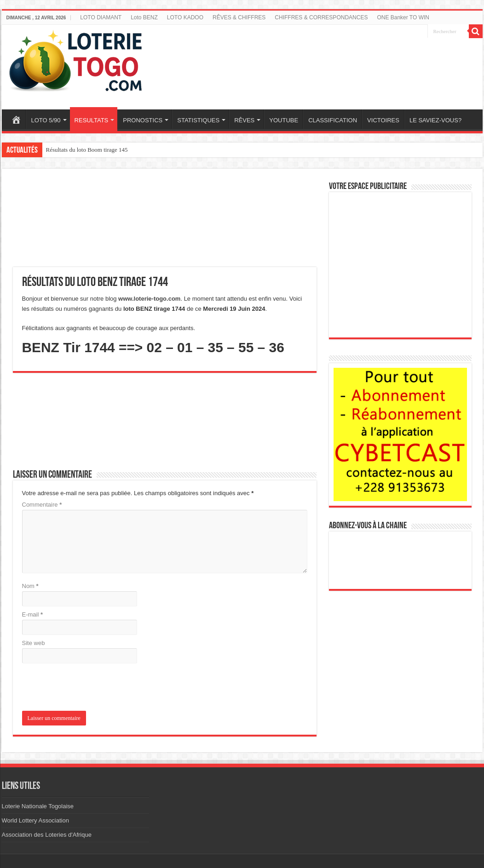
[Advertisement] (326, 61)
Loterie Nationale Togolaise (38, 806)
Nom (30, 586)
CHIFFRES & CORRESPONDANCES (321, 17)
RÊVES (244, 120)
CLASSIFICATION (333, 120)
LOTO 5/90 (46, 120)
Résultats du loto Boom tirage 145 (87, 150)
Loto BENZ (144, 17)
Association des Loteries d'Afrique (47, 835)
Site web (34, 643)
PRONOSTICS (143, 120)
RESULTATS (92, 120)
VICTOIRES (383, 120)
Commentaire (42, 505)
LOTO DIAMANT (101, 17)
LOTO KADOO (185, 17)
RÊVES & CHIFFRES (239, 17)
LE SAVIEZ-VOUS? (435, 120)
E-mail (33, 614)
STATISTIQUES (198, 120)
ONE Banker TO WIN (403, 17)
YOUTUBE (284, 120)
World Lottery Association (35, 820)
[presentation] (85, 688)
